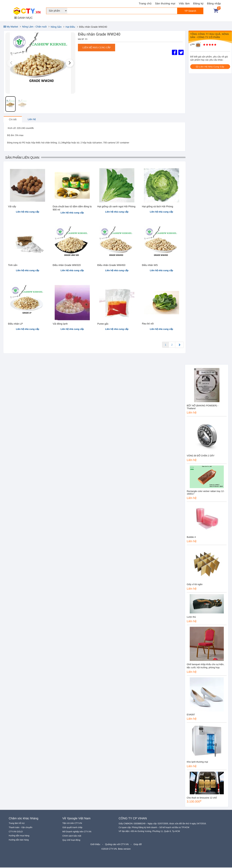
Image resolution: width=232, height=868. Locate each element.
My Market (11, 27)
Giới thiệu (95, 845)
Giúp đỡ (137, 845)
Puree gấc (103, 324)
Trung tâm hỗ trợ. (17, 824)
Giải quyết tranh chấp (72, 828)
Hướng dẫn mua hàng (19, 836)
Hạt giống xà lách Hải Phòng (158, 207)
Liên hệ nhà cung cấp (97, 48)
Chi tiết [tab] (13, 120)
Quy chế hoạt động (71, 841)
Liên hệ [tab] (32, 120)
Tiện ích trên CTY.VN (72, 824)
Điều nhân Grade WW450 (111, 265)
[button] (70, 63)
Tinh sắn (13, 265)
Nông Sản (56, 27)
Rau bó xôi (148, 324)
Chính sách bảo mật (72, 836)
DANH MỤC (23, 18)
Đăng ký (198, 4)
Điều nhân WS (150, 265)
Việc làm (184, 4)
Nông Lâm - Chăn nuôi (34, 27)
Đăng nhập (214, 4)
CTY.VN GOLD (16, 832)
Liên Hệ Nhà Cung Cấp (210, 67)
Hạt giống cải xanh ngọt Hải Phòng (116, 207)
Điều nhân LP (15, 324)
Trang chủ (145, 4)
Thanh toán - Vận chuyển (21, 828)
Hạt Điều (70, 27)
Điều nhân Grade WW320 (67, 265)
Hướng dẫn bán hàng (19, 840)
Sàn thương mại (165, 4)
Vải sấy (12, 207)
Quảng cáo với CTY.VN (117, 845)
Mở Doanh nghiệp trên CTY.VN (77, 832)
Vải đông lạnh (60, 324)
